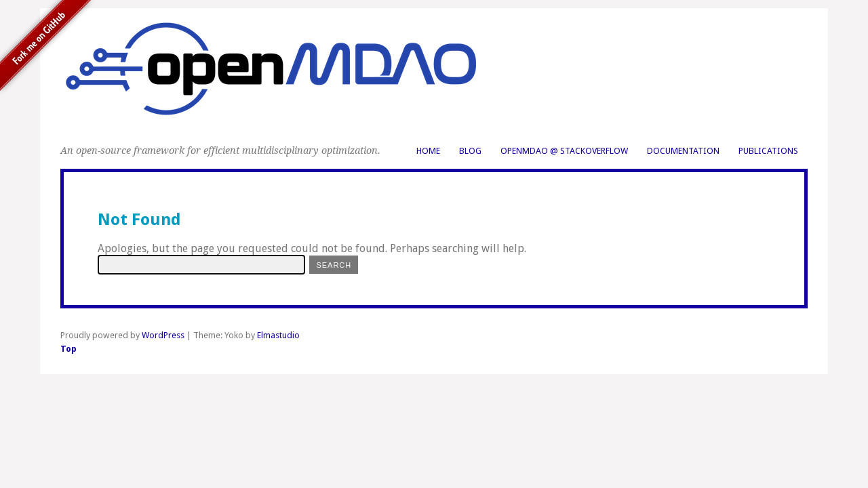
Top (68, 349)
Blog (470, 151)
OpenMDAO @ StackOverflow (564, 151)
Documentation (683, 151)
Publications (768, 151)
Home (428, 151)
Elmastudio (278, 335)
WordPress (163, 335)
